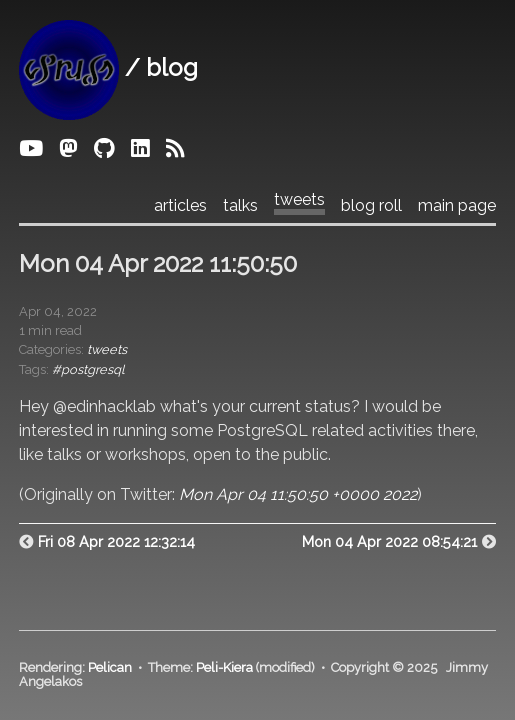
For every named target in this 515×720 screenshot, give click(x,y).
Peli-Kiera (224, 667)
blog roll (371, 206)
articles (180, 206)
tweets (299, 200)
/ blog (108, 67)
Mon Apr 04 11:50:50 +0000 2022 (298, 494)
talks (240, 206)
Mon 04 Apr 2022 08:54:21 (389, 541)
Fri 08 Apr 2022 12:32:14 (116, 541)
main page (457, 206)
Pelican (110, 667)
